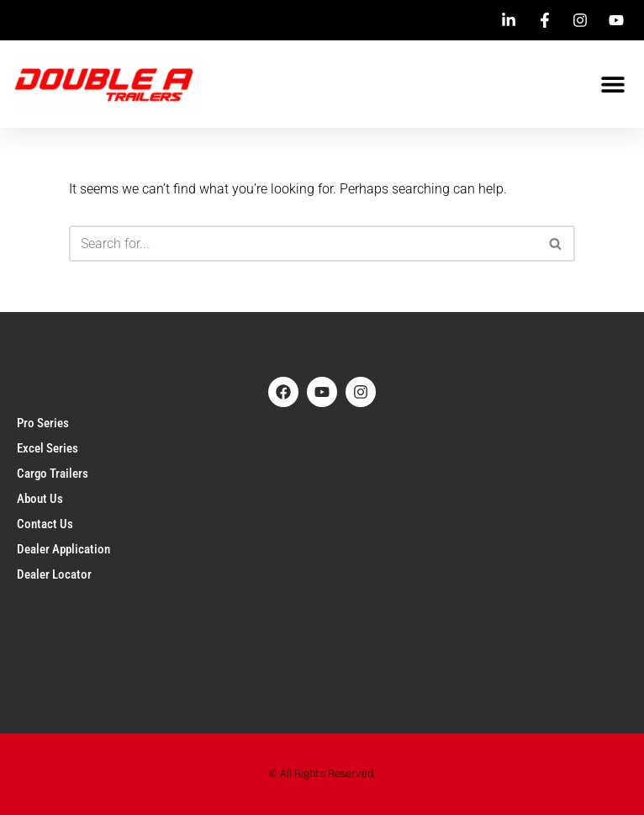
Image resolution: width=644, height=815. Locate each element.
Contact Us (45, 524)
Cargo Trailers (53, 474)
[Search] (303, 243)
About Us (40, 499)
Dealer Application (63, 549)
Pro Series (43, 423)
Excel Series (48, 448)
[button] (612, 85)
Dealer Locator (54, 574)
